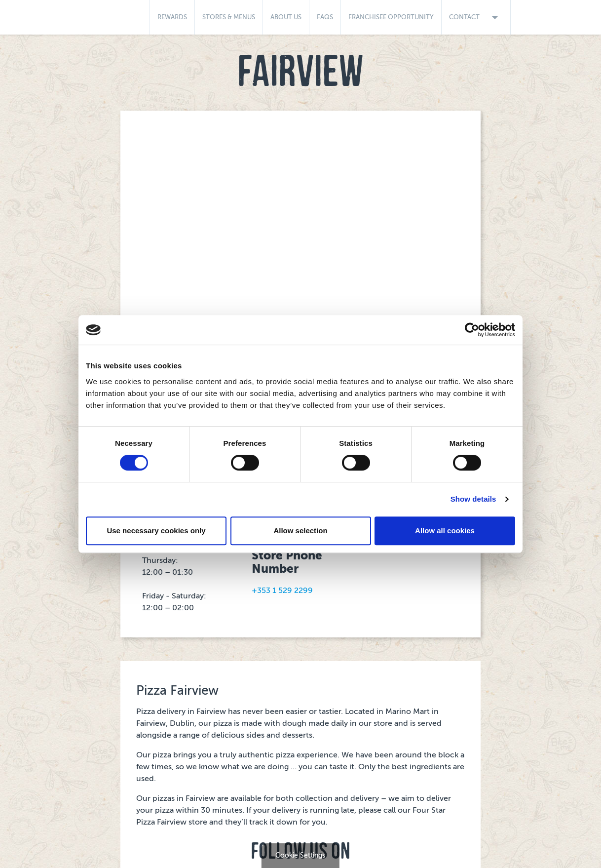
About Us (286, 17)
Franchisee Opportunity (391, 17)
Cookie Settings (300, 855)
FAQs (325, 17)
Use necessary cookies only (156, 531)
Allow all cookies (445, 531)
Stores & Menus (229, 17)
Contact (476, 17)
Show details (473, 499)
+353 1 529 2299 (282, 590)
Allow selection (300, 531)
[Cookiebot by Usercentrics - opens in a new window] (472, 330)
